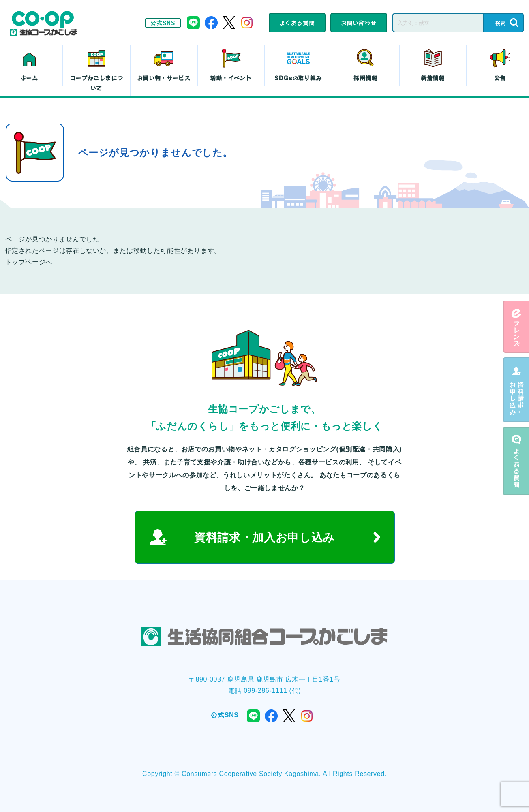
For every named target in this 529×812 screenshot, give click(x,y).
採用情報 (365, 78)
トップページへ (29, 262)
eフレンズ (516, 327)
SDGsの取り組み (298, 78)
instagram (247, 23)
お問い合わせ (359, 23)
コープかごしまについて (96, 83)
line (193, 23)
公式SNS (163, 23)
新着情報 (433, 78)
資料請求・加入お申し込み (264, 537)
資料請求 (516, 390)
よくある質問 (297, 23)
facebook (211, 23)
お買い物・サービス (164, 78)
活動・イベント (231, 78)
